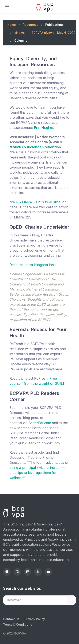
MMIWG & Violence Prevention (35, 147)
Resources (31, 25)
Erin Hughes (44, 128)
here (58, 369)
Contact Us (11, 619)
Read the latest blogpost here (33, 265)
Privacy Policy (35, 619)
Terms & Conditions (18, 624)
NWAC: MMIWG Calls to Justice (35, 202)
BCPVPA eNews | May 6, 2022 (54, 33)
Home (12, 25)
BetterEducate (40, 423)
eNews (19, 33)
